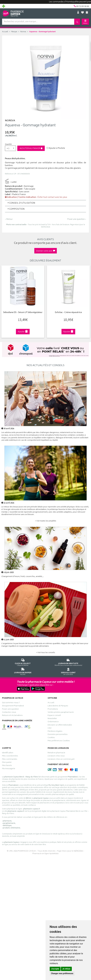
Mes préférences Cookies (59, 741)
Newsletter (52, 719)
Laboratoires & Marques (58, 706)
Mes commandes (10, 760)
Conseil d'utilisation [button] (21, 203)
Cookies (51, 738)
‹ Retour (9, 219)
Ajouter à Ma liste (56, 148)
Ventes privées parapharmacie (61, 713)
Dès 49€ (68, 662)
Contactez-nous (9, 713)
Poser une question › (77, 219)
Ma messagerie (9, 769)
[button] (10, 148)
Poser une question (10, 709)
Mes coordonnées (10, 756)
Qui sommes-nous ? (11, 703)
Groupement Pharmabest (13, 706)
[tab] (46, 203)
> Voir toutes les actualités (46, 521)
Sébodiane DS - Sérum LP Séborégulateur (23, 313)
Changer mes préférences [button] (62, 973)
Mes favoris (7, 766)
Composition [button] (16, 209)
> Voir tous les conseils (46, 653)
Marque (14, 32)
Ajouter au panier (31, 149)
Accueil (5, 32)
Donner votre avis (46, 251)
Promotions (53, 709)
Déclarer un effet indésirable (60, 725)
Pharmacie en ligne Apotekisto (46, 854)
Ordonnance (53, 722)
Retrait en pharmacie (56, 753)
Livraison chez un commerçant (61, 760)
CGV (50, 728)
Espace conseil (54, 716)
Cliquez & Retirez (23, 662)
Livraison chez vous (56, 756)
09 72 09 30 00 (68, 671)
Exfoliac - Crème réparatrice (68, 313)
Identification (8, 753)
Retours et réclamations (12, 716)
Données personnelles (58, 735)
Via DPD (23, 671)
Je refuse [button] (66, 969)
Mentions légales (55, 732)
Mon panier (7, 763)
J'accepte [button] (55, 969)
